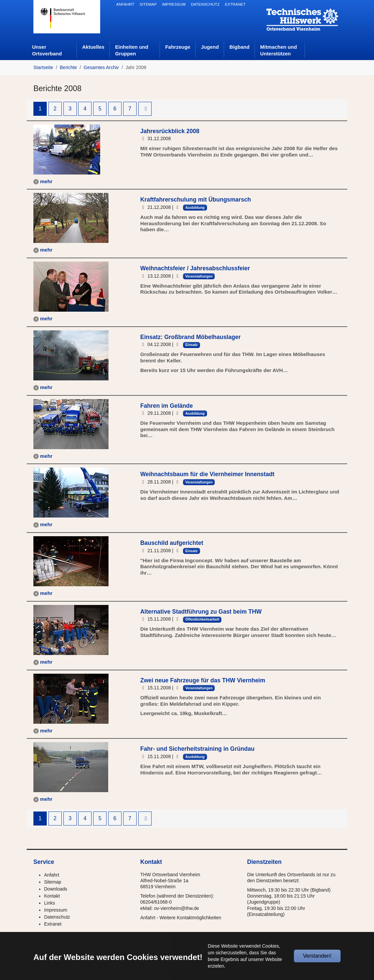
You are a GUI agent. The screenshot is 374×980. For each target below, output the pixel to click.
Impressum (56, 910)
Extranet (53, 924)
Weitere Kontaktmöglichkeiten (191, 918)
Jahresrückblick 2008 (170, 131)
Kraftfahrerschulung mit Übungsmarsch (196, 200)
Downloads (56, 889)
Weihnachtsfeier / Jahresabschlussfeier (195, 268)
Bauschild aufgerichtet (172, 543)
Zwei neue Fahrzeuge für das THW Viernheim (203, 680)
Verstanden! (317, 956)
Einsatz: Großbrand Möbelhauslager (190, 337)
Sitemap (53, 882)
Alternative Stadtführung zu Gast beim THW (201, 612)
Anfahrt (52, 875)
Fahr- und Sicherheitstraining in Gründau (197, 749)
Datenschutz (57, 917)
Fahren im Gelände (167, 406)
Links (50, 903)
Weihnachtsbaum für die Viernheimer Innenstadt (207, 474)
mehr (46, 181)
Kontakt (52, 896)
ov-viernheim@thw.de (176, 908)
